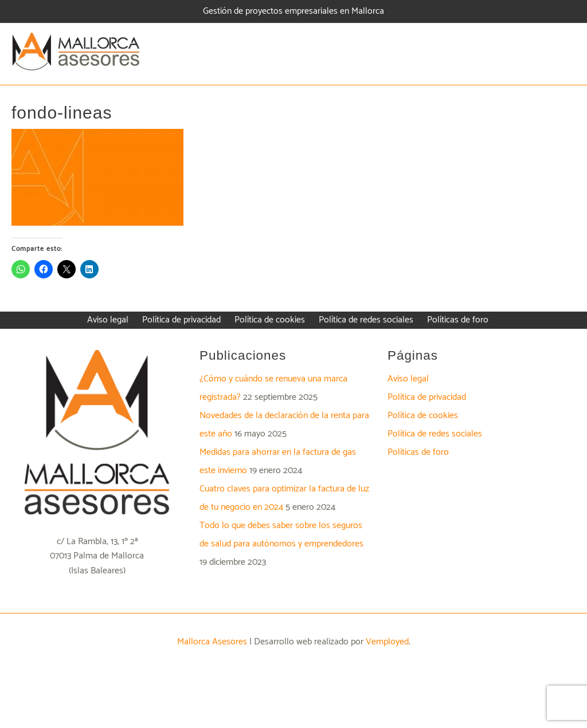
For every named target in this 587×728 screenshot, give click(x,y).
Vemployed (387, 642)
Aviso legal (408, 379)
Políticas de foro (418, 452)
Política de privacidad (427, 397)
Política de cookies (423, 416)
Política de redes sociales (435, 434)
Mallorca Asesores (212, 642)
